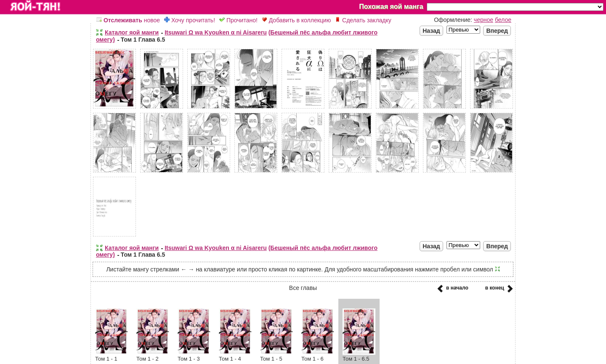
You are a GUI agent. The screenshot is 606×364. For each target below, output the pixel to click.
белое (503, 20)
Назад (431, 31)
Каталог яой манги (132, 32)
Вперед (497, 31)
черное (484, 20)
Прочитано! (238, 20)
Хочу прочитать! (190, 20)
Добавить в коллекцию (296, 20)
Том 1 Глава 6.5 (143, 40)
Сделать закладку (363, 20)
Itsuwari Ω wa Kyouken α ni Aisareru (216, 32)
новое (128, 20)
